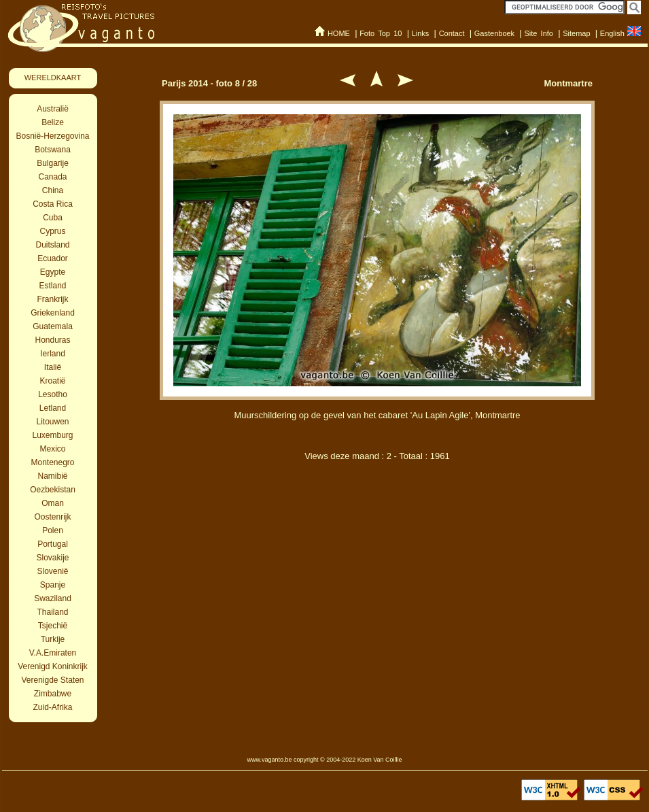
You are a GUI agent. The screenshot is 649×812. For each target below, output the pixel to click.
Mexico (52, 449)
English (612, 33)
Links (421, 33)
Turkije (53, 639)
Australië (53, 109)
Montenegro (52, 462)
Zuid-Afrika (52, 707)
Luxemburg (52, 435)
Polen (53, 530)
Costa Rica (53, 204)
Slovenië (52, 571)
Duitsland (52, 245)
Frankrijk (52, 299)
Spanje (53, 585)
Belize (53, 122)
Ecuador (53, 258)
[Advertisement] (377, 543)
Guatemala (53, 326)
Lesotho (53, 394)
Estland (52, 286)
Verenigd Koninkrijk (53, 666)
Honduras (52, 340)
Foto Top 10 (381, 33)
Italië (53, 367)
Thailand (52, 612)
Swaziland (53, 598)
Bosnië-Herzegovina (52, 136)
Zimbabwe (53, 694)
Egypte (53, 272)
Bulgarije (53, 163)
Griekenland (53, 313)
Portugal (53, 544)
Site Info (539, 33)
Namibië (52, 476)
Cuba (53, 218)
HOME (339, 33)
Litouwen (52, 422)
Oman (53, 503)
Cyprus (52, 231)
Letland (53, 408)
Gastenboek (494, 33)
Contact (452, 33)
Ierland (53, 354)
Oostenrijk (52, 517)
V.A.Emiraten (53, 653)
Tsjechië (53, 626)
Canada (52, 177)
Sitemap (576, 33)
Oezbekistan (53, 490)
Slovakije (52, 558)
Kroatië (52, 381)
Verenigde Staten (52, 680)
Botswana (53, 150)
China (53, 190)
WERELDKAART (53, 78)
